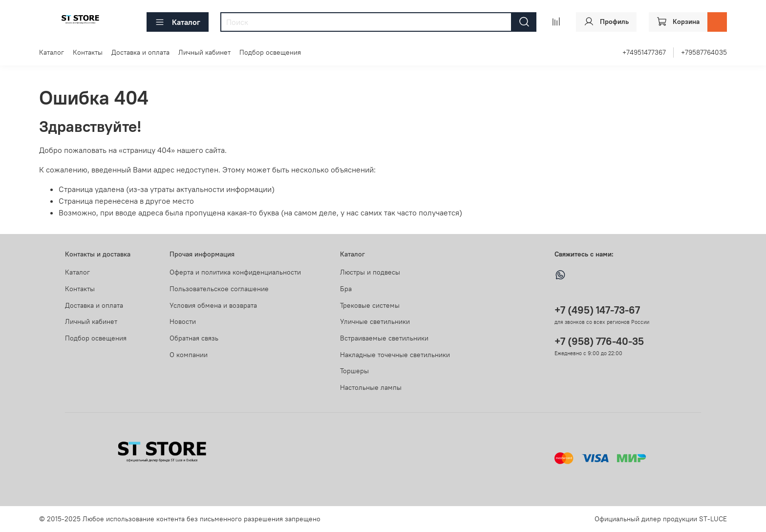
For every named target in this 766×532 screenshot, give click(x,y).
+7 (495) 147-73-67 (597, 310)
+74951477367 (644, 52)
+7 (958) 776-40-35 (599, 341)
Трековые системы (370, 305)
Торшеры (354, 371)
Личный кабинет (204, 52)
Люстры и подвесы (370, 272)
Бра (346, 289)
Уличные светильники (375, 321)
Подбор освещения (270, 52)
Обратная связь (194, 338)
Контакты (88, 52)
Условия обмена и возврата (213, 305)
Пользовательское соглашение (219, 289)
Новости (183, 321)
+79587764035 (704, 52)
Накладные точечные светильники (395, 355)
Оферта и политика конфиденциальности (235, 272)
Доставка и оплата (140, 52)
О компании (189, 355)
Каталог (178, 22)
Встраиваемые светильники (384, 338)
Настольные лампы (371, 387)
